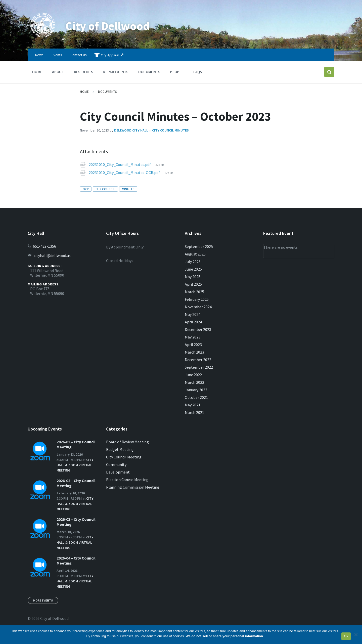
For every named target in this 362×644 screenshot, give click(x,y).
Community (116, 464)
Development (118, 472)
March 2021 (194, 412)
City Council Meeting (124, 457)
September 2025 (199, 246)
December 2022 (198, 360)
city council (105, 189)
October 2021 (196, 397)
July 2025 (193, 262)
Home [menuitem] (37, 72)
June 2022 (193, 375)
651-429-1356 (44, 246)
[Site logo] (43, 39)
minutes (128, 189)
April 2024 (193, 322)
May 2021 (193, 405)
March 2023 (194, 352)
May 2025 (193, 277)
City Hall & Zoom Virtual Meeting (75, 465)
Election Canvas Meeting (127, 480)
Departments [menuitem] (116, 72)
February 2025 (197, 299)
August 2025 (195, 254)
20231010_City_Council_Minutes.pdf (120, 164)
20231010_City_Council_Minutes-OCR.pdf (125, 173)
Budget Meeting (120, 449)
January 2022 (196, 390)
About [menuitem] (58, 72)
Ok (346, 636)
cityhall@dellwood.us (52, 255)
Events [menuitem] (57, 55)
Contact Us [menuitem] (79, 55)
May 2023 (193, 337)
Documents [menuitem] (149, 72)
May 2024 (193, 314)
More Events (43, 600)
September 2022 (199, 367)
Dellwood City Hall (131, 130)
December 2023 (198, 329)
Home (84, 92)
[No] (356, 634)
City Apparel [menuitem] (110, 55)
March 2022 (194, 382)
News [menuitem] (39, 55)
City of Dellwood (109, 26)
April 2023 (193, 345)
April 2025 (193, 284)
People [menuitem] (177, 72)
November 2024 (198, 307)
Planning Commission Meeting (133, 487)
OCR (86, 189)
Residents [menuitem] (84, 72)
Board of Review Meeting (127, 442)
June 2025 (193, 269)
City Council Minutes (170, 130)
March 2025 (194, 292)
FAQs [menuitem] (198, 72)
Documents (107, 92)
